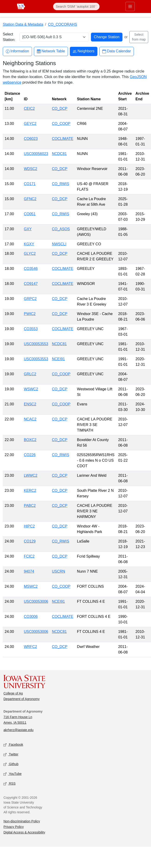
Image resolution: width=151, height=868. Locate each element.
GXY (28, 229)
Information (17, 51)
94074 (29, 571)
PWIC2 (30, 314)
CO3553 (31, 329)
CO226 (30, 455)
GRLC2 (30, 374)
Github (11, 764)
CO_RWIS (61, 184)
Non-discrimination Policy (22, 821)
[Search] (76, 6)
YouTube (13, 774)
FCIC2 (29, 556)
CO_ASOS (61, 229)
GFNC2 (30, 199)
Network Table (51, 51)
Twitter (11, 755)
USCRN (59, 571)
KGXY (29, 244)
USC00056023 (36, 154)
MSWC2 (31, 586)
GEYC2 (30, 124)
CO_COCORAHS (63, 24)
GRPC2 (30, 299)
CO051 (30, 214)
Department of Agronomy (22, 699)
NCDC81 (59, 154)
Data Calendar (117, 51)
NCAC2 (30, 419)
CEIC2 (29, 109)
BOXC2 (30, 440)
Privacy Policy (14, 827)
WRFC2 (31, 647)
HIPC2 (29, 526)
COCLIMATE (63, 139)
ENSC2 (30, 404)
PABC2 (30, 506)
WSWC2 (31, 389)
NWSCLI (59, 244)
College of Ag (13, 693)
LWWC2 (31, 475)
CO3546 (31, 269)
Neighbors (84, 51)
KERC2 (30, 491)
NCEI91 (58, 359)
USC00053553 (36, 344)
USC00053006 (36, 601)
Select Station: (9, 37)
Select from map (139, 37)
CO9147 (31, 284)
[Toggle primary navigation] (130, 6)
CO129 (30, 541)
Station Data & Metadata (23, 24)
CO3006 (31, 617)
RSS (10, 784)
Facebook (13, 745)
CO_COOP (61, 124)
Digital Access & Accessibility (24, 832)
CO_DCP (60, 109)
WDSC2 (31, 169)
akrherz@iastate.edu (18, 730)
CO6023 (31, 139)
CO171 (30, 184)
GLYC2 (30, 254)
